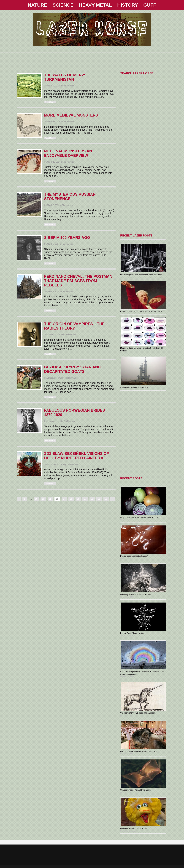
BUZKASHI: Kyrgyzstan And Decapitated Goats (72, 369)
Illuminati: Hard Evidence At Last (134, 829)
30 (106, 499)
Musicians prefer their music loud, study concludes (141, 275)
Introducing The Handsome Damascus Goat (139, 751)
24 (64, 499)
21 (43, 499)
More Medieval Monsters (71, 115)
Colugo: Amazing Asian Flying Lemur (136, 790)
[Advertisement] (92, 60)
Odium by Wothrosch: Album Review (136, 595)
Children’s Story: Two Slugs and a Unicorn (138, 713)
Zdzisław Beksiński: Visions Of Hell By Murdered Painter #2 (76, 456)
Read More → (50, 102)
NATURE (37, 5)
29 (99, 499)
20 (36, 499)
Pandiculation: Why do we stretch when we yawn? (141, 311)
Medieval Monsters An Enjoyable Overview (68, 153)
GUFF (150, 5)
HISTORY (128, 5)
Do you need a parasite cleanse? (134, 556)
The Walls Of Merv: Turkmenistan (65, 77)
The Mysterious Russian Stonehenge (70, 196)
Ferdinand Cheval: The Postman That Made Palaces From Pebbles (78, 281)
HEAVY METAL (95, 5)
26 (78, 499)
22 (50, 499)
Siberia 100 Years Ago (67, 238)
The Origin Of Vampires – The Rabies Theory (74, 326)
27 (85, 499)
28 (92, 499)
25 (71, 499)
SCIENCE (63, 5)
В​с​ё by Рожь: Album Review (132, 633)
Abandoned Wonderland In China (134, 387)
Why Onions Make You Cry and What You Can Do (141, 517)
